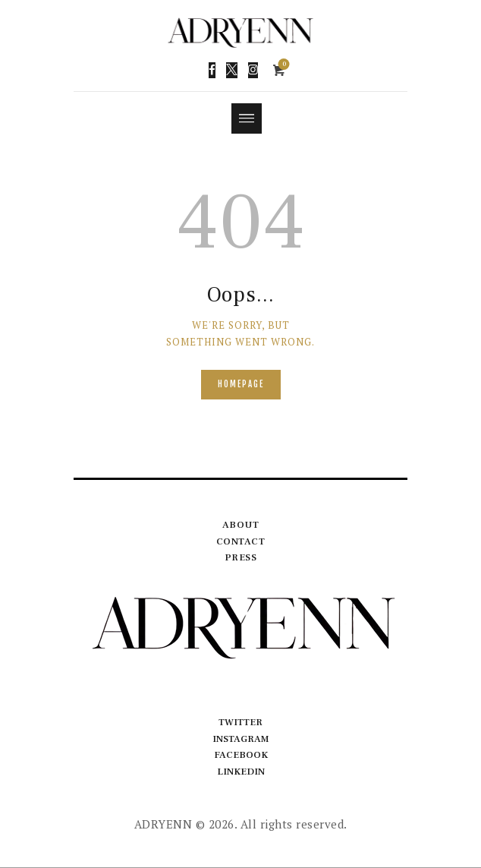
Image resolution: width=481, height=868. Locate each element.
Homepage (241, 384)
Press (241, 558)
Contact (241, 541)
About (241, 525)
